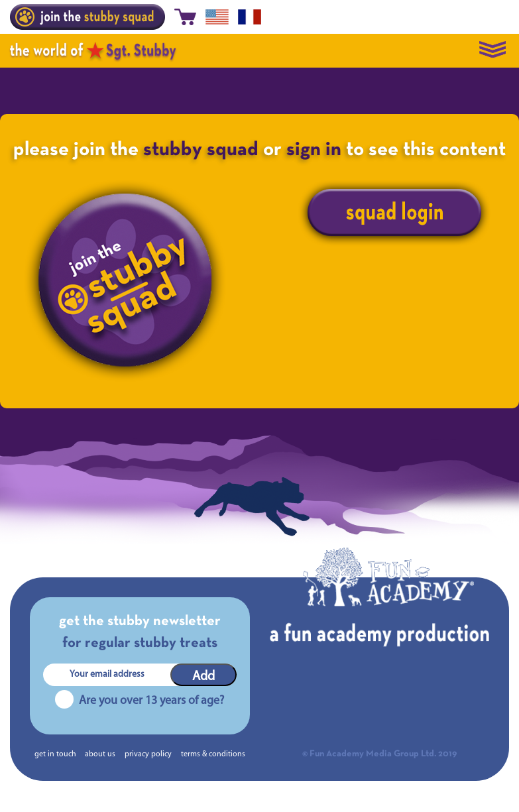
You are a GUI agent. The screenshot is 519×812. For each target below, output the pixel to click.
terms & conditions (213, 754)
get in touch (55, 754)
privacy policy (148, 754)
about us (100, 754)
